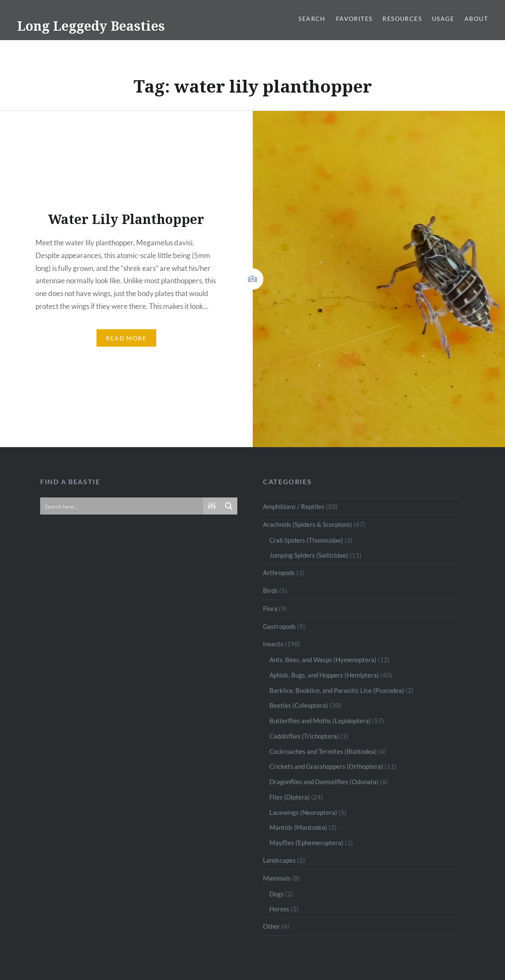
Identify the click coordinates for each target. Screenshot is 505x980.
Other (271, 926)
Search (312, 19)
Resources (402, 19)
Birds (270, 590)
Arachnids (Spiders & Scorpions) (308, 524)
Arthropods (279, 573)
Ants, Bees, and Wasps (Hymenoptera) (323, 660)
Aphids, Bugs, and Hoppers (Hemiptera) (324, 675)
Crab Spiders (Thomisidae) (306, 540)
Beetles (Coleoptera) (299, 705)
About (476, 19)
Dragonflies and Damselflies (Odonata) (324, 782)
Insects (273, 644)
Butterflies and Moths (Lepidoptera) (320, 721)
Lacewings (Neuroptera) (303, 812)
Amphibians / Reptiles (294, 506)
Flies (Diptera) (290, 797)
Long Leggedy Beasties (91, 26)
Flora (270, 608)
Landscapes (279, 860)
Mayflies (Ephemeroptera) (307, 843)
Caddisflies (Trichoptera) (304, 736)
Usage (443, 19)
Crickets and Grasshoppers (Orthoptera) (326, 766)
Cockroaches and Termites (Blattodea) (323, 751)
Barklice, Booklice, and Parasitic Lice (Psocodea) (337, 690)
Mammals (277, 878)
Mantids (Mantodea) (298, 827)
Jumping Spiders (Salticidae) (309, 555)
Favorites (354, 19)
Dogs (277, 894)
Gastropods (279, 626)
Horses (279, 909)
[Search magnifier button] (229, 506)
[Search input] (122, 506)
